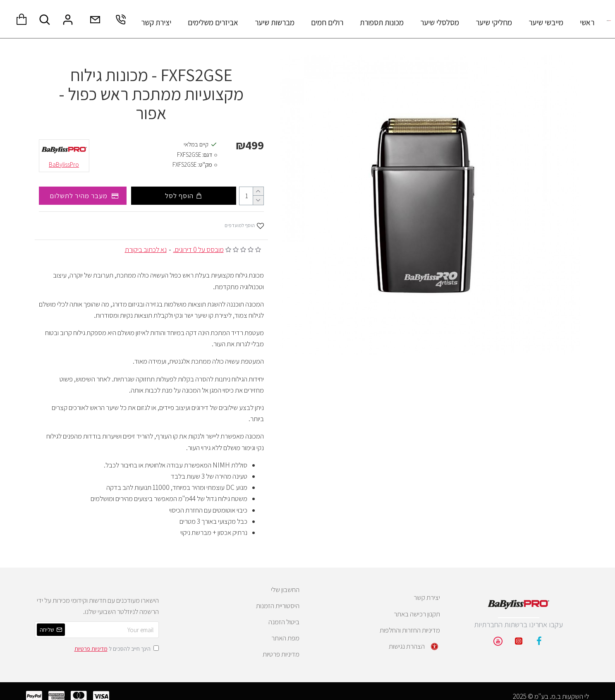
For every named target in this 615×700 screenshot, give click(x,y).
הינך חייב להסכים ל (116, 648)
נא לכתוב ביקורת (146, 249)
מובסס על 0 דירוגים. (199, 249)
